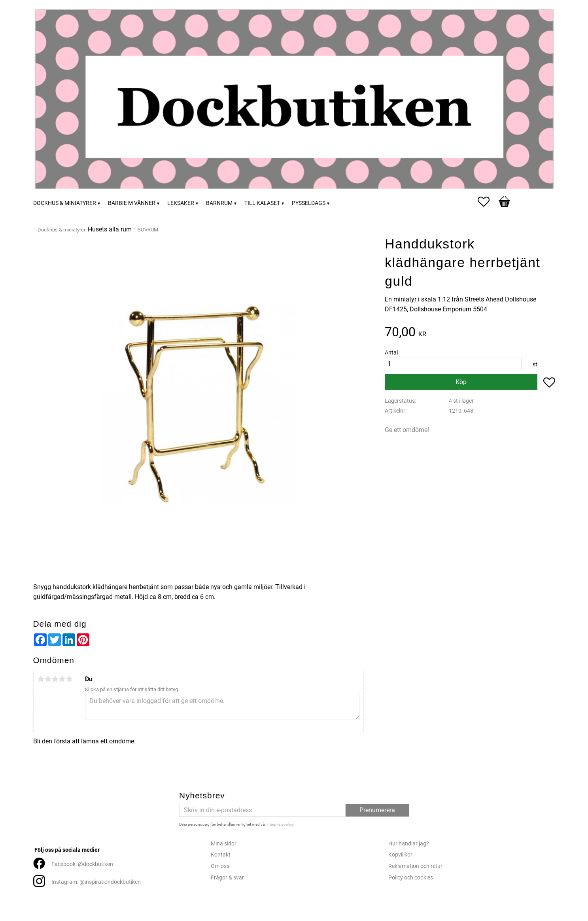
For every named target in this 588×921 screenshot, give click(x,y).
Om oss (220, 866)
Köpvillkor (400, 855)
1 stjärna (41, 679)
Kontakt (221, 855)
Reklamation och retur (415, 866)
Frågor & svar (227, 878)
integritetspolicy (280, 824)
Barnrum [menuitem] (219, 203)
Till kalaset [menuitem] (262, 203)
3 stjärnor (55, 679)
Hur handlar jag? (409, 844)
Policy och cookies (411, 878)
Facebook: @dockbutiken (82, 864)
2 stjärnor (48, 679)
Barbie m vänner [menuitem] (132, 203)
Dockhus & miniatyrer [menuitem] (65, 203)
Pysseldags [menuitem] (309, 203)
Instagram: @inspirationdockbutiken (96, 882)
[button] (488, 202)
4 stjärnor (62, 679)
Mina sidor (224, 844)
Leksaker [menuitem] (181, 203)
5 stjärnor (70, 679)
